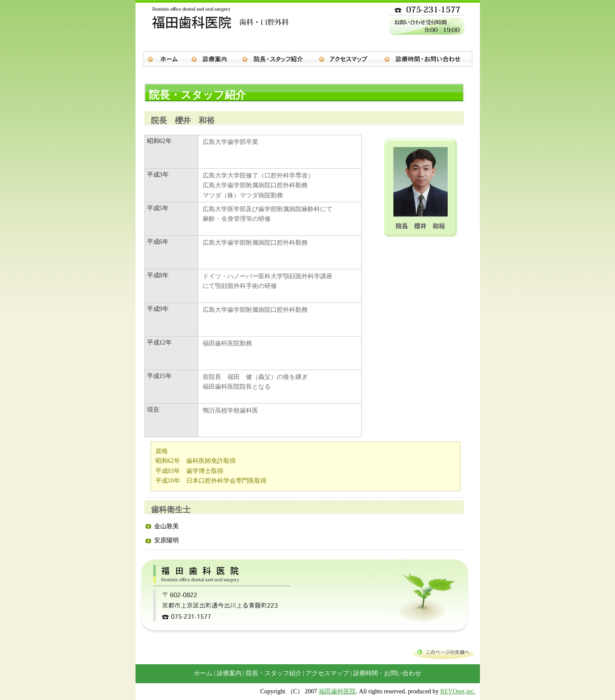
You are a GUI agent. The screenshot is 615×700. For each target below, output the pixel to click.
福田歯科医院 (337, 691)
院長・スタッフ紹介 (280, 61)
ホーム (163, 61)
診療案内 (217, 61)
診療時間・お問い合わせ (432, 61)
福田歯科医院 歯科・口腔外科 (217, 34)
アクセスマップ (351, 61)
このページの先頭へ (443, 652)
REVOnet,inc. (458, 691)
